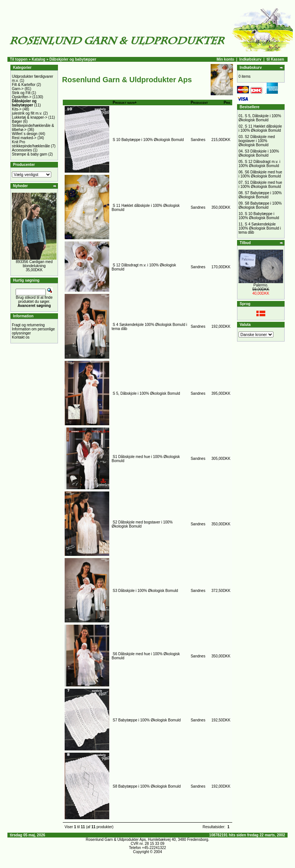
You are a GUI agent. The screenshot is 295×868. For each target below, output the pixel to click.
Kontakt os (21, 337)
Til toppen (19, 59)
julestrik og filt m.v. (27, 113)
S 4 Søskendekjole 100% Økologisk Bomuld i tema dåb (260, 228)
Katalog (38, 59)
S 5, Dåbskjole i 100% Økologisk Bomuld (146, 393)
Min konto (225, 59)
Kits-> (17, 109)
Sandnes (198, 140)
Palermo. (261, 285)
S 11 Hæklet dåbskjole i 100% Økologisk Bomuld (260, 128)
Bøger (17, 121)
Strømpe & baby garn (30, 154)
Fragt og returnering (28, 325)
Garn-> (18, 89)
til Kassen (275, 59)
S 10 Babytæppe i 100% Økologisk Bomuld (148, 140)
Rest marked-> (24, 138)
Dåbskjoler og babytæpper (73, 59)
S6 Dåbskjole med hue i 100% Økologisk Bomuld (260, 174)
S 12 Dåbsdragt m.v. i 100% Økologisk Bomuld (259, 164)
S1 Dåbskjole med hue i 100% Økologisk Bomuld (260, 185)
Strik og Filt (21, 93)
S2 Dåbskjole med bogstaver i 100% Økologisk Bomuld (257, 141)
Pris (227, 103)
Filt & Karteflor (24, 85)
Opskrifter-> (22, 97)
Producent (199, 103)
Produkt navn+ (125, 103)
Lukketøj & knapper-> (30, 117)
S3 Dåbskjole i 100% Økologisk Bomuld (145, 591)
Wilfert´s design (25, 134)
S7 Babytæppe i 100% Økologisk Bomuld (147, 720)
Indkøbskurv (250, 59)
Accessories (22, 150)
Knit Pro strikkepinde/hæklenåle (31, 144)
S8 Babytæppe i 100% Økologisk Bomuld (147, 786)
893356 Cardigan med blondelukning (34, 264)
